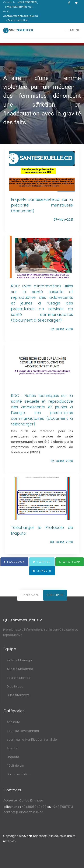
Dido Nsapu (15, 686)
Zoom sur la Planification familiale (32, 740)
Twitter (42, 562)
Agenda (13, 748)
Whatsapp (70, 562)
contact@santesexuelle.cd (21, 16)
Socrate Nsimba (19, 678)
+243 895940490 (16, 7)
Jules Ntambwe (18, 695)
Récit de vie (15, 766)
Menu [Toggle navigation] (73, 30)
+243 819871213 (27, 2)
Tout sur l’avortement (23, 731)
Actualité (13, 722)
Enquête (13, 757)
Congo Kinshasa (23, 800)
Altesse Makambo (20, 669)
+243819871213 (62, 807)
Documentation (19, 774)
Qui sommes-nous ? (22, 620)
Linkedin (42, 571)
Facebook (14, 562)
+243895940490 (34, 807)
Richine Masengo (19, 660)
